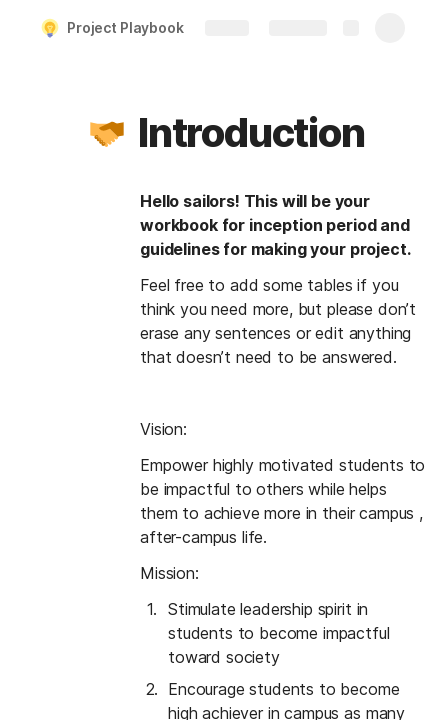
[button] (107, 133)
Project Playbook (125, 27)
